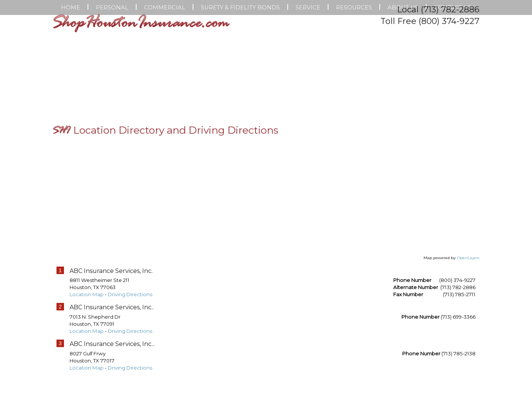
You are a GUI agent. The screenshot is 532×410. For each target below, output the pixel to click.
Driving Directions (130, 346)
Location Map (87, 346)
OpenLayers (468, 309)
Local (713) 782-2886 (438, 10)
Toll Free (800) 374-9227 (430, 21)
